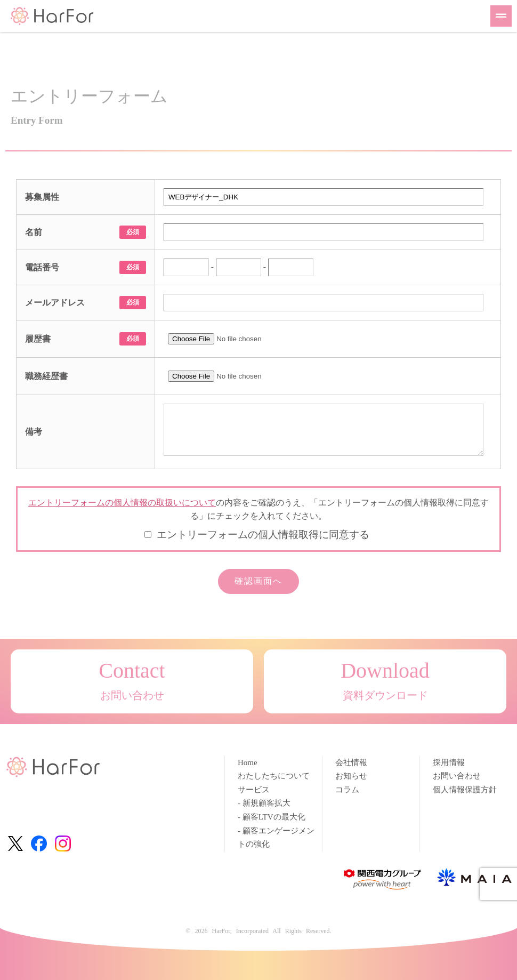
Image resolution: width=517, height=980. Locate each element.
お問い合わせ (457, 776)
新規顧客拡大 (266, 803)
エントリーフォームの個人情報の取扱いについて (122, 503)
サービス (254, 790)
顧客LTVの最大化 (274, 817)
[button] (501, 16)
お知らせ (351, 776)
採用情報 (449, 762)
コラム (347, 790)
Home (248, 762)
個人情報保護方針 (465, 790)
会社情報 (351, 762)
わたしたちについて (274, 776)
